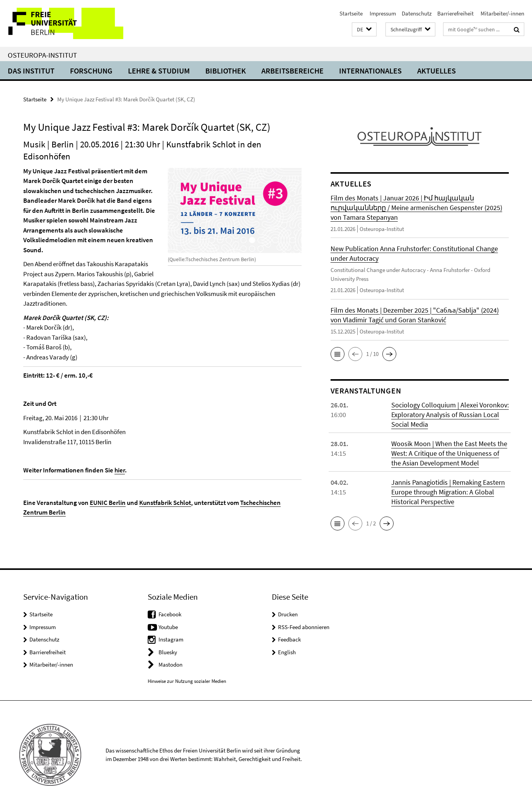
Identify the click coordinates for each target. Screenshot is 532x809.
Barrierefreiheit (455, 13)
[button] (364, 30)
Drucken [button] (288, 614)
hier (120, 470)
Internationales (370, 71)
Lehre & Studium (159, 71)
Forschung (91, 71)
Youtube (168, 627)
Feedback (289, 639)
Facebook (170, 614)
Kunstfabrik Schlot (165, 503)
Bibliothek (226, 71)
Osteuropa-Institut (42, 55)
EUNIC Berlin (108, 503)
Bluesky (168, 652)
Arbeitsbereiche (292, 71)
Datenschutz (417, 13)
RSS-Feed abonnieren (304, 627)
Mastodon (171, 664)
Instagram (171, 639)
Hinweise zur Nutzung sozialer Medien (187, 681)
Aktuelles (437, 71)
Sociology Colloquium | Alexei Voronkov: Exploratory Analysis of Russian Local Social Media (450, 415)
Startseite (351, 13)
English (287, 652)
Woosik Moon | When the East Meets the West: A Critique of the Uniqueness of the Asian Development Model (449, 453)
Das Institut (31, 71)
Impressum (382, 13)
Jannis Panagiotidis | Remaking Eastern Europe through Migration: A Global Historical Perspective (448, 492)
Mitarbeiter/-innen (502, 13)
